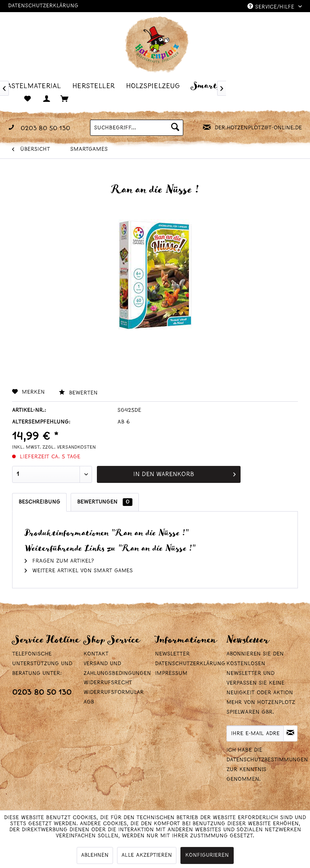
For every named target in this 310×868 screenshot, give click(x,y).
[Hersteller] (96, 86)
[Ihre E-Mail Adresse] (255, 733)
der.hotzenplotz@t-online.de (258, 128)
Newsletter (172, 654)
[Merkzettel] (28, 99)
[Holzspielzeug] (155, 86)
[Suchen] (175, 128)
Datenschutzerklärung (43, 6)
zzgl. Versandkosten (69, 447)
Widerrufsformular (114, 692)
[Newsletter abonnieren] (290, 733)
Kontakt (96, 654)
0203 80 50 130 (42, 693)
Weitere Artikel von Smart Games (79, 571)
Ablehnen (95, 855)
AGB (89, 702)
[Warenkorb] (69, 99)
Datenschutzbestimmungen (267, 760)
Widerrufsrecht (108, 683)
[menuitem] (34, 86)
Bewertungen (105, 502)
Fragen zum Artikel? (59, 561)
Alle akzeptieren (147, 855)
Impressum (171, 673)
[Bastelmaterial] (34, 86)
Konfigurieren (207, 855)
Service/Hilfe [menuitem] (272, 7)
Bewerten (78, 393)
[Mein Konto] (48, 99)
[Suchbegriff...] (136, 128)
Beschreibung (39, 502)
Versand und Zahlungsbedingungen (117, 669)
